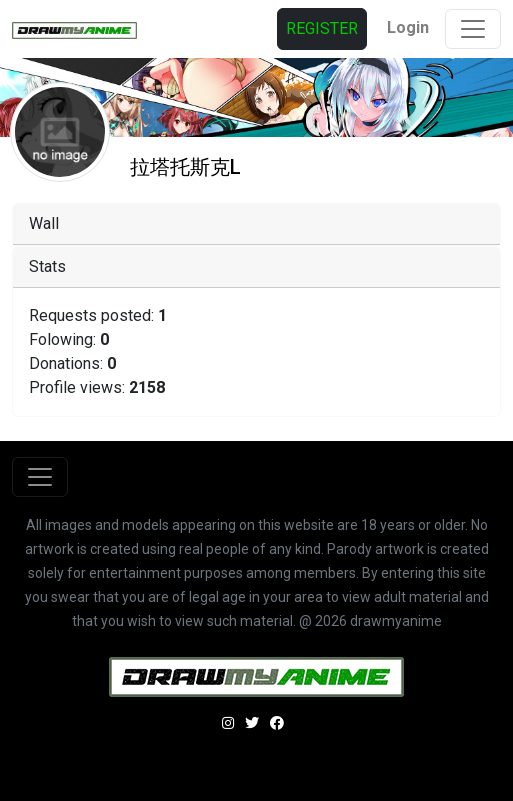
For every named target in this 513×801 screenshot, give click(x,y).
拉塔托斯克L (185, 167)
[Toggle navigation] (473, 29)
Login (408, 27)
